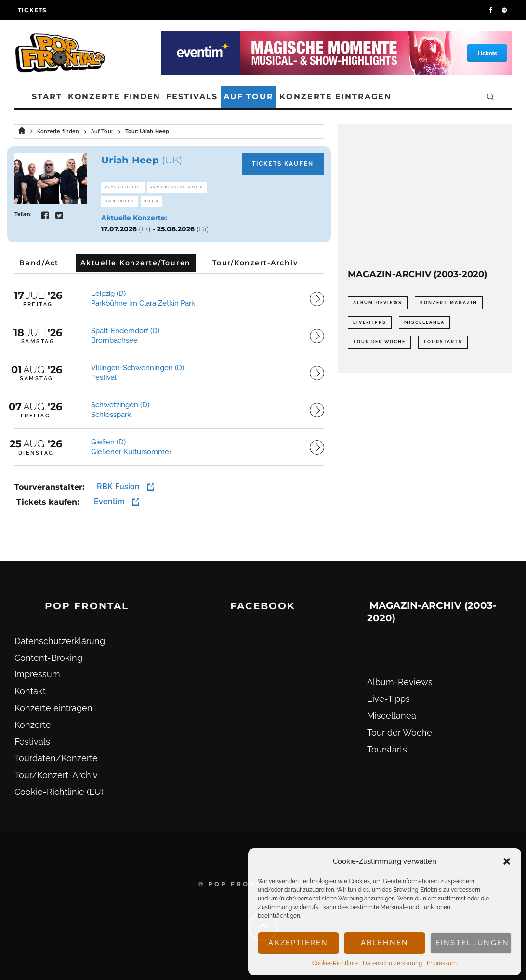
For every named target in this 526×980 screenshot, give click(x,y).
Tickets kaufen (283, 164)
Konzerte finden (114, 97)
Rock (151, 201)
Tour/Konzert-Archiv (56, 775)
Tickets (32, 10)
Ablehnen (385, 943)
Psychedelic (123, 187)
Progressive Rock (177, 187)
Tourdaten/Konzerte (56, 758)
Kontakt (30, 691)
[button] (507, 861)
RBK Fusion (118, 487)
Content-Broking (48, 658)
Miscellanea (392, 716)
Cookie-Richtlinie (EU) (59, 792)
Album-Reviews (400, 682)
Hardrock (120, 201)
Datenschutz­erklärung (392, 963)
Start (47, 97)
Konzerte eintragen (335, 97)
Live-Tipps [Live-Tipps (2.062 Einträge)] (370, 322)
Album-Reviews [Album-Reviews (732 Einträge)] (378, 303)
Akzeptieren (298, 943)
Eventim (110, 502)
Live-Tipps (388, 699)
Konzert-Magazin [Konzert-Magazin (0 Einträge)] (449, 303)
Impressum (442, 963)
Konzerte (33, 725)
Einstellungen (472, 943)
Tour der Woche (400, 732)
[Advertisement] (425, 194)
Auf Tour (249, 97)
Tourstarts (387, 749)
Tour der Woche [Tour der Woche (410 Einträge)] (379, 342)
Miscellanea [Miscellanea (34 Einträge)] (424, 322)
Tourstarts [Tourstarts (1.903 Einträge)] (443, 342)
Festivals (192, 97)
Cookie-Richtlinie (335, 963)
